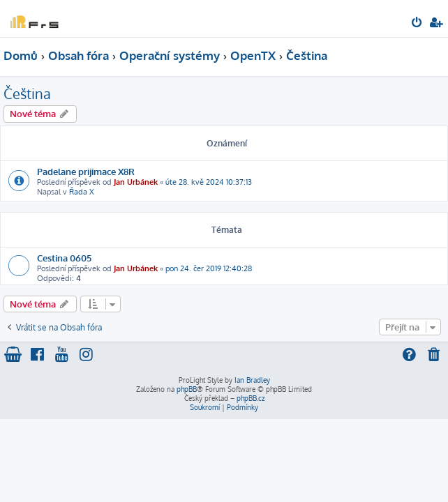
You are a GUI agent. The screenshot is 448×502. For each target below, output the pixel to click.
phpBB (187, 389)
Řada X (82, 192)
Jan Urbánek (136, 182)
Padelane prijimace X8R (86, 171)
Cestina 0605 (64, 258)
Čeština (27, 93)
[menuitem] (418, 24)
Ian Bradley (252, 380)
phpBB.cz (251, 398)
